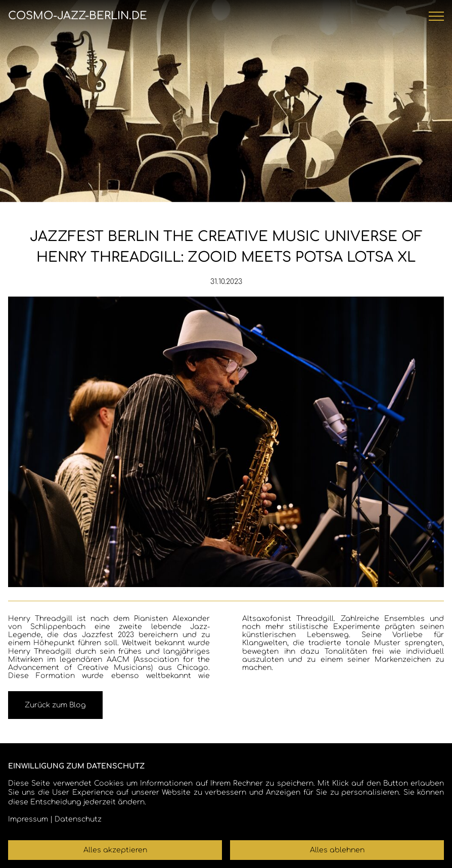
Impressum (28, 819)
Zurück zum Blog (55, 705)
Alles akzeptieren (115, 850)
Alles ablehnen (337, 850)
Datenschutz (78, 819)
